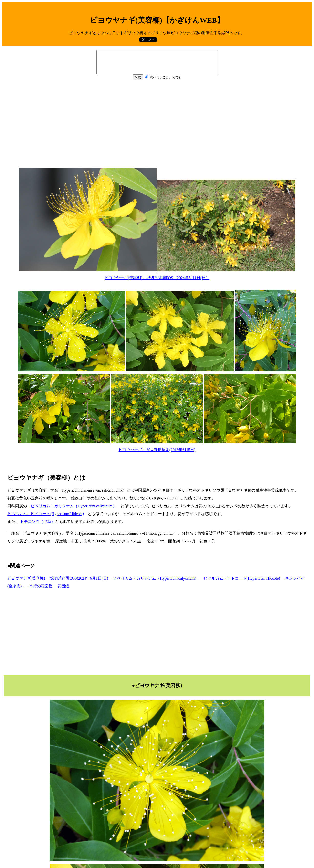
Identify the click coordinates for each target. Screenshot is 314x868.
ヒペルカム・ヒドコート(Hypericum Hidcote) (46, 514)
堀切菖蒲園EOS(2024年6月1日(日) (79, 578)
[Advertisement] (157, 126)
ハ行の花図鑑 (41, 586)
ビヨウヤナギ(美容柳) (26, 578)
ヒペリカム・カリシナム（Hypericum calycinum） (74, 506)
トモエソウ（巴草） (38, 522)
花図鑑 (63, 586)
